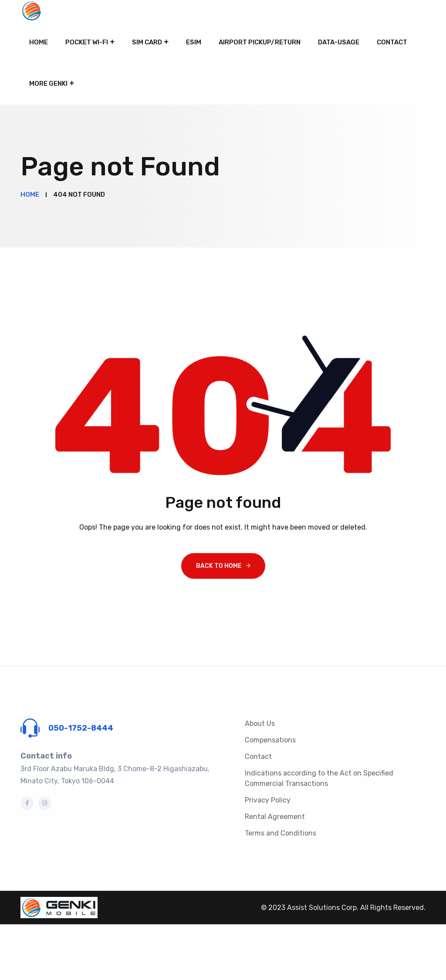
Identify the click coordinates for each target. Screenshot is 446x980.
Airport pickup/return (260, 42)
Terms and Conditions (280, 833)
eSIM (194, 42)
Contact (392, 42)
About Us (260, 723)
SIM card (147, 42)
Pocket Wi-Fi (87, 42)
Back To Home (219, 566)
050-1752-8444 (81, 728)
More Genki (48, 84)
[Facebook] (27, 803)
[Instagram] (44, 803)
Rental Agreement (275, 817)
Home (39, 42)
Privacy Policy (268, 800)
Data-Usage (339, 42)
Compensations (270, 740)
